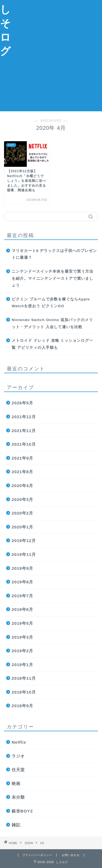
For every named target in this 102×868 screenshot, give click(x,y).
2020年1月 (22, 527)
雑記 (16, 825)
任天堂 (18, 770)
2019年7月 (22, 596)
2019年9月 (22, 568)
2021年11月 (24, 431)
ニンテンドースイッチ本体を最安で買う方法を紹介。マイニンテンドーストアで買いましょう (52, 278)
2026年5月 (22, 403)
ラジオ (18, 756)
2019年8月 (22, 582)
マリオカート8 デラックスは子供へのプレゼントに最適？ (54, 254)
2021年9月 (22, 458)
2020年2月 (22, 513)
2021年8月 (22, 472)
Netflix (19, 742)
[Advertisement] (51, 55)
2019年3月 (22, 637)
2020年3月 (22, 499)
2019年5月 (22, 623)
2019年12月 (24, 541)
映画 (16, 784)
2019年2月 (22, 651)
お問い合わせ (71, 855)
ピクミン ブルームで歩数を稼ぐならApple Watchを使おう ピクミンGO (51, 303)
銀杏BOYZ (22, 811)
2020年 (29, 843)
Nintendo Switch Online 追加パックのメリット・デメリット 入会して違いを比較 (52, 323)
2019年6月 (22, 609)
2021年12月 (24, 417)
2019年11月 (24, 554)
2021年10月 (24, 444)
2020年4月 (22, 486)
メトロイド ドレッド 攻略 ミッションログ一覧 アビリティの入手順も (52, 344)
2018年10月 (24, 692)
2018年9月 (22, 706)
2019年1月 (22, 665)
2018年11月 (24, 678)
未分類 (18, 797)
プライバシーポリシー (37, 855)
